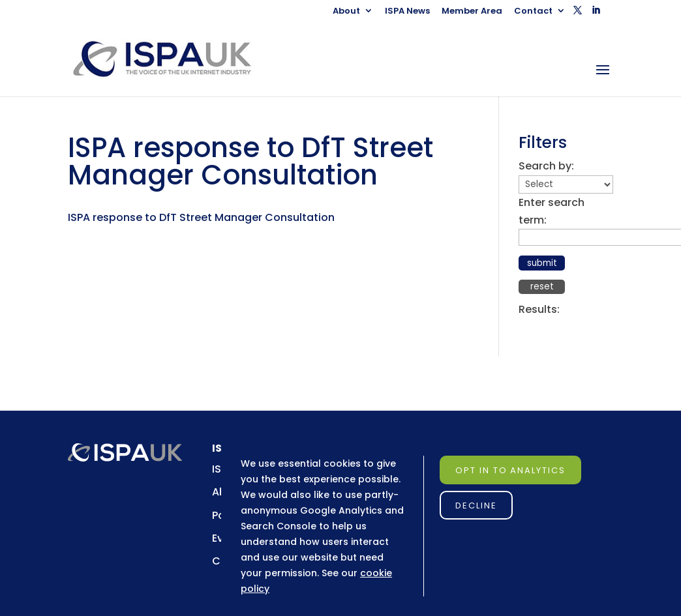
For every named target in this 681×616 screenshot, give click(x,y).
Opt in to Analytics (510, 470)
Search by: (546, 166)
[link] (174, 58)
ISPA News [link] (407, 12)
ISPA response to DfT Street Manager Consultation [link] (201, 217)
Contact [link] (533, 12)
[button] (578, 14)
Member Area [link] (472, 12)
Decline (476, 506)
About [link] (346, 12)
